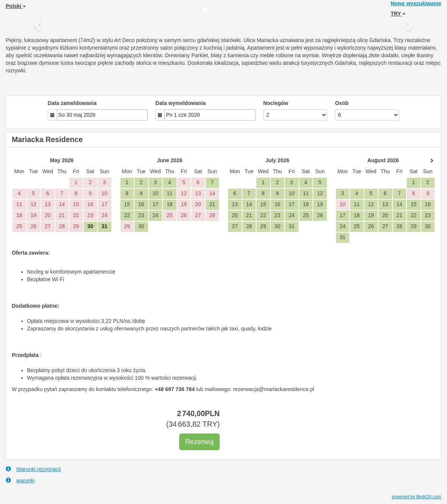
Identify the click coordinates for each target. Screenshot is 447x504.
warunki (20, 480)
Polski (16, 6)
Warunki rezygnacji (33, 469)
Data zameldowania (72, 103)
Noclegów (276, 103)
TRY (398, 14)
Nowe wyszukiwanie (416, 3)
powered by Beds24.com (417, 497)
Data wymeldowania (181, 103)
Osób (342, 103)
